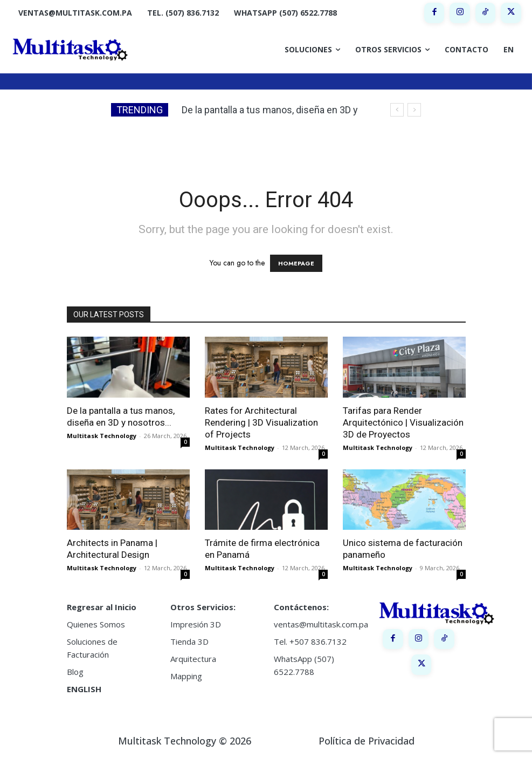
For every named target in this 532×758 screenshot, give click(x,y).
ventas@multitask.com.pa (321, 624)
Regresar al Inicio (102, 607)
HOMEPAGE (296, 263)
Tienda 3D (189, 641)
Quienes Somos (96, 624)
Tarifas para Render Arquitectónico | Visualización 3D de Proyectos (403, 422)
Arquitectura (193, 659)
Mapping (186, 676)
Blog (75, 672)
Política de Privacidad (367, 741)
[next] (414, 110)
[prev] (397, 110)
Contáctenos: (301, 607)
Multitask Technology (102, 436)
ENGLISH (84, 689)
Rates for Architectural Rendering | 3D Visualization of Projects (261, 422)
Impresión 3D (196, 624)
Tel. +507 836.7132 (310, 641)
